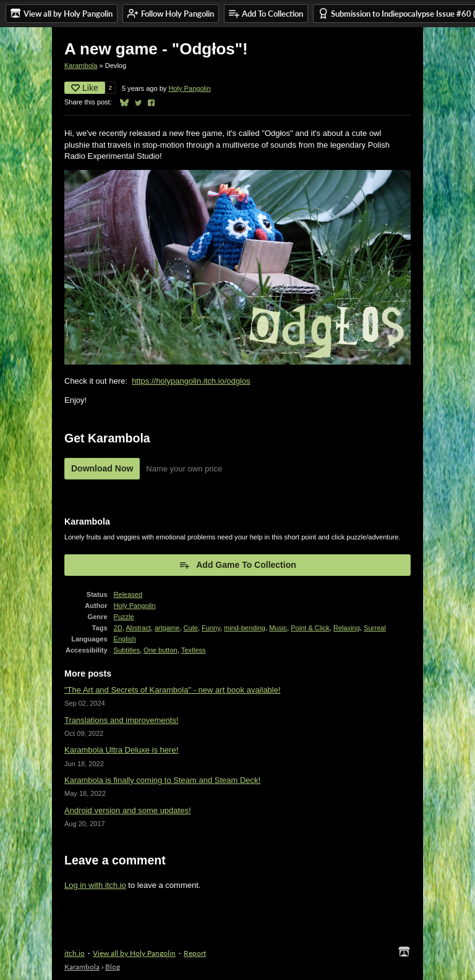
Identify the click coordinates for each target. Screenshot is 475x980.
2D (118, 628)
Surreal (375, 628)
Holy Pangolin (189, 88)
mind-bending (245, 628)
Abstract (138, 628)
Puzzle (124, 617)
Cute (191, 628)
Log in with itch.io (95, 885)
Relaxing (347, 628)
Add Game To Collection (237, 565)
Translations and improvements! (122, 720)
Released (128, 594)
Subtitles (127, 650)
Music (278, 628)
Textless (194, 650)
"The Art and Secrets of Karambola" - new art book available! (173, 690)
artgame (167, 628)
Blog (113, 967)
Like (85, 88)
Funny (211, 628)
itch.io (75, 953)
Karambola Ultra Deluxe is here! (121, 750)
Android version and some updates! (128, 810)
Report (195, 953)
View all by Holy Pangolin (134, 953)
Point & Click (310, 628)
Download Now (102, 468)
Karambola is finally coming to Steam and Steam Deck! (162, 780)
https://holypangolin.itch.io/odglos (191, 381)
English (125, 639)
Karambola (81, 65)
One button (160, 650)
